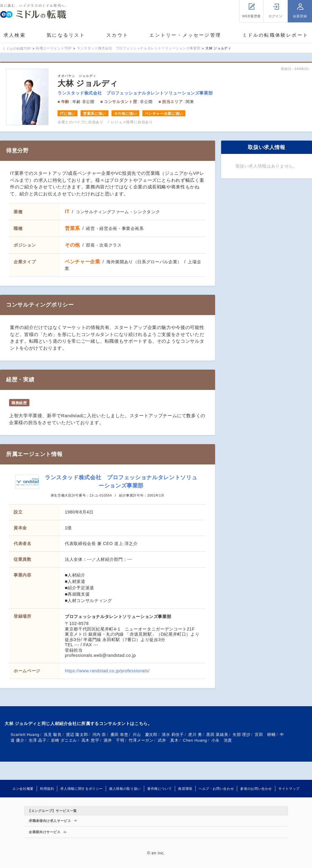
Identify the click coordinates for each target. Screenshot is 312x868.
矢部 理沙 (242, 735)
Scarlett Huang (25, 735)
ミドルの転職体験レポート (275, 35)
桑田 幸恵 (119, 735)
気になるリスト (66, 35)
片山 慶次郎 (145, 735)
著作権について (159, 789)
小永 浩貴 (222, 740)
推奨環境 (185, 789)
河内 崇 (99, 735)
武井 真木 (168, 740)
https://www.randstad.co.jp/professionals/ (107, 671)
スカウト (117, 35)
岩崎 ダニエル (64, 740)
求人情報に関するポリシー (81, 789)
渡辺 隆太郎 (77, 735)
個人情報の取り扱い (125, 789)
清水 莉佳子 (173, 735)
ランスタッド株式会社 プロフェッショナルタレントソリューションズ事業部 (135, 93)
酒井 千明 (114, 740)
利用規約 (47, 789)
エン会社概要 (23, 789)
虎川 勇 (195, 735)
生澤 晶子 (38, 740)
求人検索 (15, 35)
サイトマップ (289, 789)
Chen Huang (195, 740)
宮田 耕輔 (265, 735)
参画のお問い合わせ (256, 789)
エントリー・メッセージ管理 (185, 35)
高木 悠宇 (90, 740)
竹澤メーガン (141, 740)
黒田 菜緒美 (217, 735)
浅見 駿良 (53, 735)
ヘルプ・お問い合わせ (216, 789)
